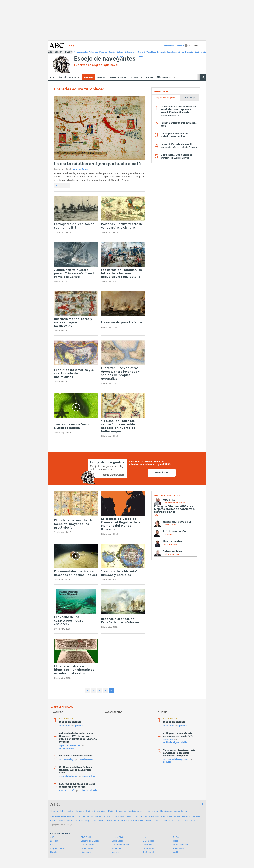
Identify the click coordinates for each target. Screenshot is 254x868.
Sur (52, 845)
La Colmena (98, 820)
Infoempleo (117, 848)
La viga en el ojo (67, 759)
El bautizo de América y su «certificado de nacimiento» (74, 374)
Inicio (52, 77)
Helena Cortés (170, 525)
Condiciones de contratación (173, 811)
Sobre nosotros (67, 811)
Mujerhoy (116, 852)
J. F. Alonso (168, 535)
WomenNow (148, 848)
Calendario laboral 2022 (179, 816)
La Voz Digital (118, 837)
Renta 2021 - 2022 (104, 816)
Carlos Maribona (171, 555)
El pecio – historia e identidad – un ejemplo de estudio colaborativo (74, 670)
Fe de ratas (64, 726)
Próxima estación (174, 532)
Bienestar (189, 52)
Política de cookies (117, 811)
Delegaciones (131, 52)
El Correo (178, 837)
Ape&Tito (169, 500)
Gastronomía (200, 52)
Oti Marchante (170, 545)
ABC (50, 52)
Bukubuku (168, 740)
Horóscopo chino (123, 816)
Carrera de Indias (117, 77)
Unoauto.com (87, 848)
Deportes (103, 52)
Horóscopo (88, 816)
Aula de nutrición (67, 791)
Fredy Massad (87, 759)
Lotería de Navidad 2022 (186, 820)
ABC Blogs (190, 98)
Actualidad (94, 52)
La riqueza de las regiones (175, 759)
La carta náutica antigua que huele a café (98, 164)
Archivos (88, 77)
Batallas (101, 77)
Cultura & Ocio (120, 53)
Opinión (58, 52)
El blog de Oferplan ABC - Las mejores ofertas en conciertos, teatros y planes (174, 509)
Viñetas (181, 52)
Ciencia (112, 52)
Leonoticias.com (181, 845)
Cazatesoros (136, 77)
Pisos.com (86, 852)
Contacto (80, 811)
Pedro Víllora (89, 776)
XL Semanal (148, 852)
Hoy (144, 837)
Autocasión (178, 848)
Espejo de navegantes (105, 59)
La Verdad (147, 845)
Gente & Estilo (141, 53)
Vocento (54, 811)
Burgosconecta (57, 848)
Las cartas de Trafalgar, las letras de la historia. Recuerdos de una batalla (121, 273)
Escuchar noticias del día (62, 820)
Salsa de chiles (172, 551)
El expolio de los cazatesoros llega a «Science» (69, 621)
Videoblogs (151, 52)
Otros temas (62, 186)
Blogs (68, 52)
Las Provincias (88, 845)
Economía (162, 52)
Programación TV (157, 816)
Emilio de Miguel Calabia (175, 742)
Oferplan (54, 852)
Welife (176, 852)
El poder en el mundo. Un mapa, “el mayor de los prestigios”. (73, 524)
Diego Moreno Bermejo (174, 503)
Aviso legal (153, 811)
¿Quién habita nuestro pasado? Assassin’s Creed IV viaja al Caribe (74, 273)
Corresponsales (81, 52)
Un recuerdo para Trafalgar (122, 323)
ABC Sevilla (86, 837)
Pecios (150, 77)
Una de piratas (173, 541)
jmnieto (79, 726)
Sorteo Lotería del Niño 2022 (159, 820)
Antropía (79, 820)
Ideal (175, 841)
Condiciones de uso (137, 811)
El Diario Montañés (121, 845)
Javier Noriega (66, 748)
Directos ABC (138, 820)
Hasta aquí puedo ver (177, 522)
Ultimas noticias (140, 816)
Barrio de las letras (68, 776)
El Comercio (148, 841)
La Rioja (54, 841)
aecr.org (167, 762)
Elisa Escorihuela (89, 791)
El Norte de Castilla (90, 841)
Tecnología (172, 52)
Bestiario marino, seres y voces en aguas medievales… (73, 323)
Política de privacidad (96, 811)
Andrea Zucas (81, 169)
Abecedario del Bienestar (118, 820)
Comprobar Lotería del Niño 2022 (66, 816)
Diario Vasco (118, 841)
